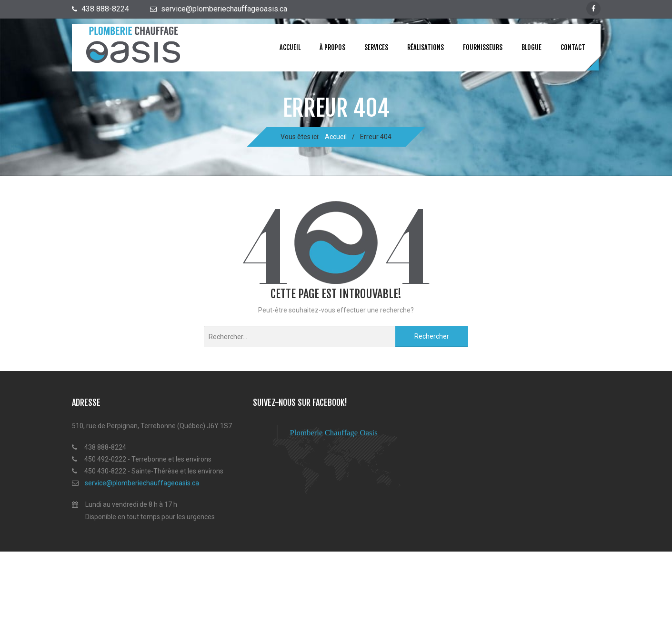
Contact (573, 47)
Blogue (532, 47)
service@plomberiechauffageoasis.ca (142, 483)
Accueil (290, 47)
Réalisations (426, 47)
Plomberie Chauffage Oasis (334, 433)
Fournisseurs (483, 47)
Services (376, 47)
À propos (332, 47)
